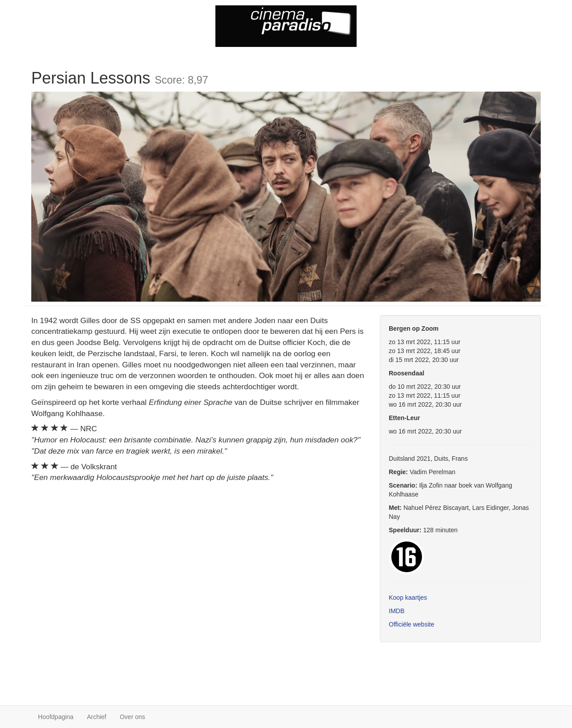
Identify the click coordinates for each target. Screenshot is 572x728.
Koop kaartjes (408, 598)
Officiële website (412, 624)
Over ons (132, 717)
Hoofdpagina (56, 717)
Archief (97, 717)
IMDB (397, 611)
